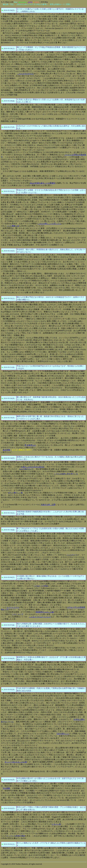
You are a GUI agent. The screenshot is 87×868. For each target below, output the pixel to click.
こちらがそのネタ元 (25, 74)
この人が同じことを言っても (49, 224)
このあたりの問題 (41, 586)
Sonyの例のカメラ (26, 469)
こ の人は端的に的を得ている (66, 474)
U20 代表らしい (63, 734)
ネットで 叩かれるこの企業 (16, 762)
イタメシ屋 (56, 824)
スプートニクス (13, 607)
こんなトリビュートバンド (40, 617)
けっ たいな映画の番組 (16, 836)
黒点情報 (6, 450)
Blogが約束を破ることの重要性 (43, 183)
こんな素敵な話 (13, 226)
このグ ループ (17, 614)
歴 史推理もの (30, 445)
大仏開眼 (6, 788)
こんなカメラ (72, 555)
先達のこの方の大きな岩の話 (33, 467)
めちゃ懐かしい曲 (15, 493)
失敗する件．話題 (48, 505)
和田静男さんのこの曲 (45, 612)
